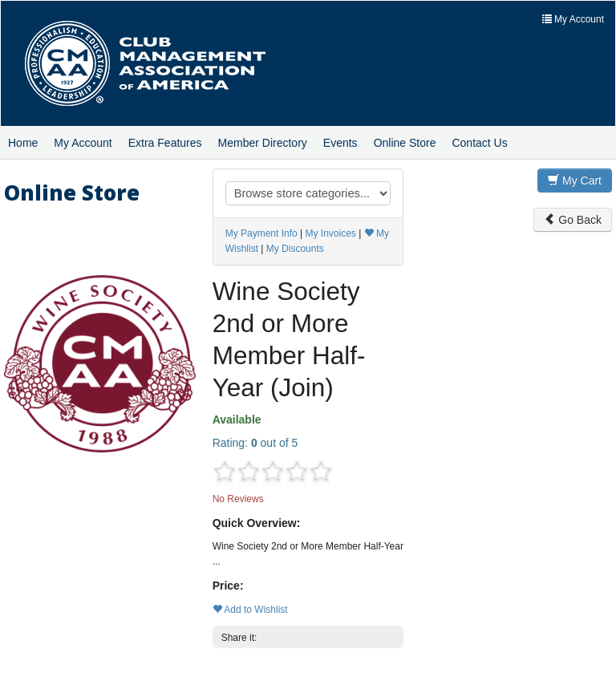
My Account (83, 143)
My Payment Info (261, 233)
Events (340, 143)
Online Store (405, 143)
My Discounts (295, 249)
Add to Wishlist (250, 610)
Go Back (573, 220)
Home (23, 143)
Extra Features (165, 143)
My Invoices (330, 233)
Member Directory (263, 143)
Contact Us (479, 143)
